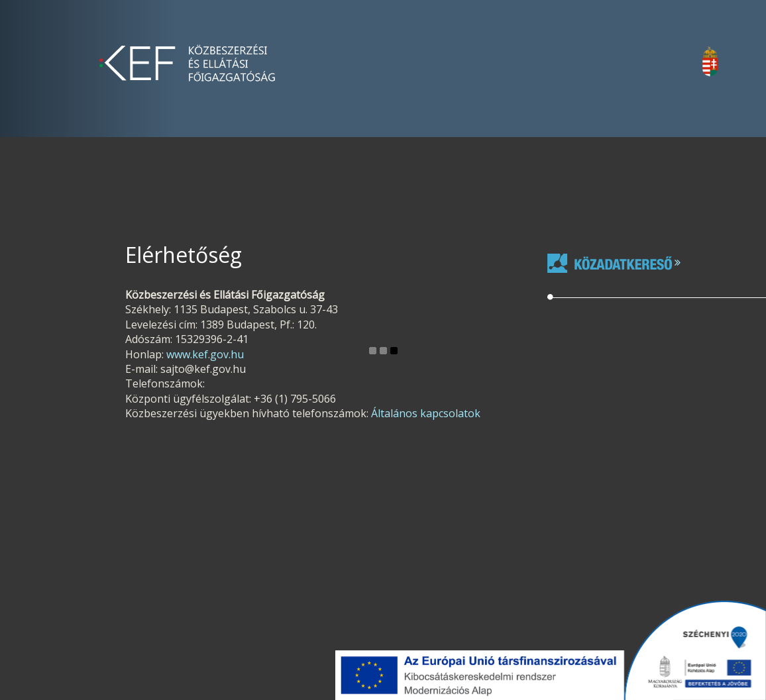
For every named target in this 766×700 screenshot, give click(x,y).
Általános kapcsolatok (426, 413)
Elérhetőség (184, 255)
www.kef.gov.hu (205, 354)
